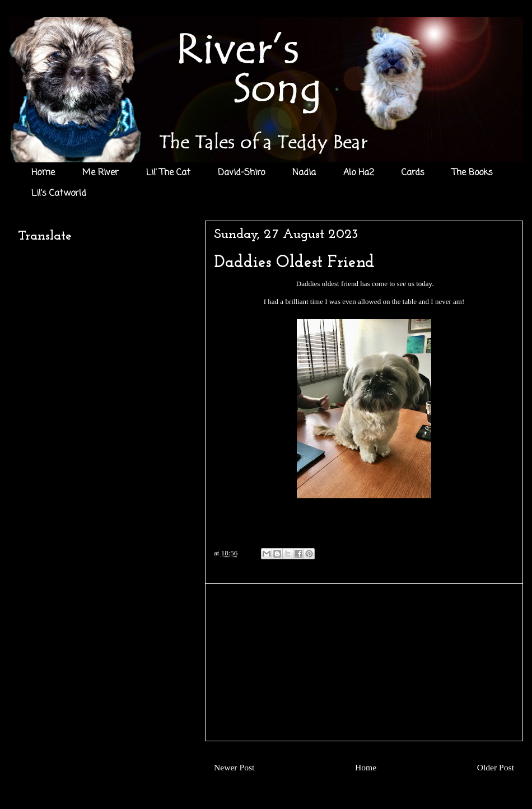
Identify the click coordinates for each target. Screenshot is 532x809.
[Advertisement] (364, 662)
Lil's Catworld (59, 194)
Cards (413, 173)
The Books (472, 173)
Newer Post (234, 767)
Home (43, 173)
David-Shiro (241, 173)
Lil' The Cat (168, 173)
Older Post (496, 767)
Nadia (304, 173)
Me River (101, 173)
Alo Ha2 (359, 173)
